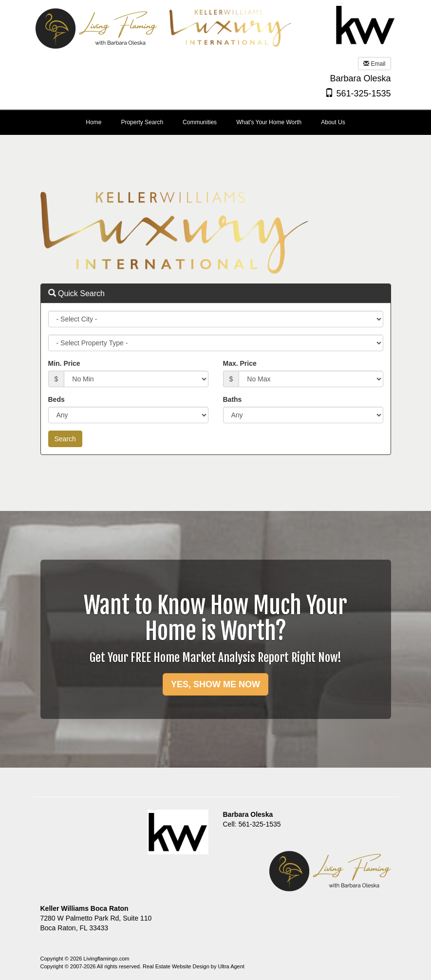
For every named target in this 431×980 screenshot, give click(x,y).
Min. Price (64, 363)
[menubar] (215, 123)
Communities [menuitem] (200, 122)
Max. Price (240, 363)
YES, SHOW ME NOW (215, 684)
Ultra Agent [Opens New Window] (231, 966)
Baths (233, 399)
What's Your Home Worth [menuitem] (269, 122)
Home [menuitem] (94, 122)
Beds (56, 399)
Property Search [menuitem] (142, 122)
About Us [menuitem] (333, 122)
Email (374, 64)
